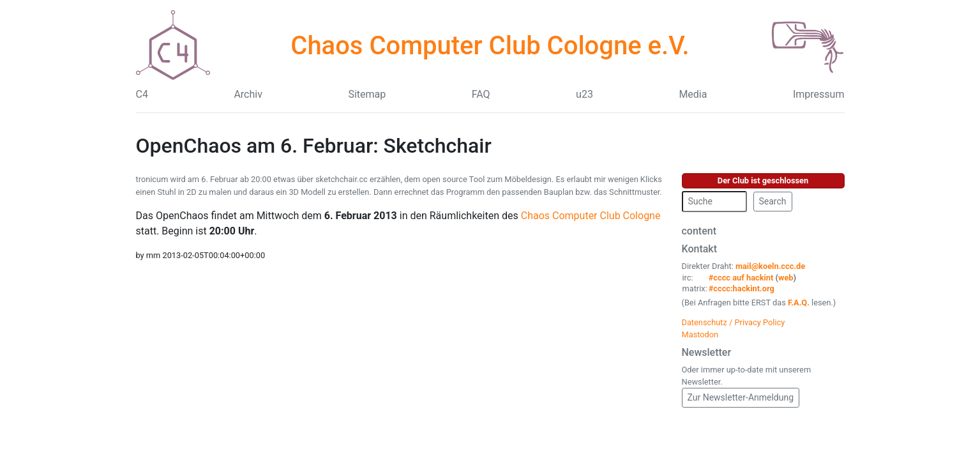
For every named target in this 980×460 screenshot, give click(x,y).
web (786, 278)
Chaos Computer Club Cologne (591, 216)
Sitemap (367, 94)
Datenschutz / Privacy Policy (734, 322)
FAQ (481, 94)
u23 (584, 94)
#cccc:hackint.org (742, 288)
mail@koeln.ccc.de (770, 266)
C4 (142, 94)
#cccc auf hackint (741, 278)
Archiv (248, 94)
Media (693, 94)
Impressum (819, 94)
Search (773, 201)
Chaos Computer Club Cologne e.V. (490, 46)
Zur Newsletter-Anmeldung (741, 397)
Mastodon (700, 334)
